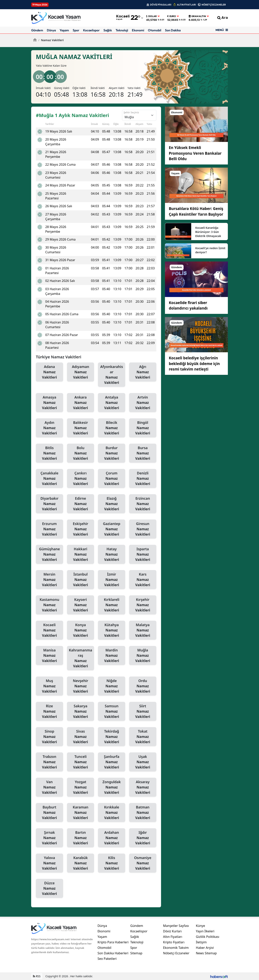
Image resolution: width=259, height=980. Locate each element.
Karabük (81, 863)
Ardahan (112, 838)
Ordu (143, 686)
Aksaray (143, 787)
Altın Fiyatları (173, 937)
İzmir (112, 580)
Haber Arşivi (205, 948)
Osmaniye (143, 863)
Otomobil (155, 30)
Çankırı (81, 479)
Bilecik (112, 428)
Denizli (143, 479)
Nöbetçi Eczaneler (176, 953)
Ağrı (143, 372)
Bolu (81, 453)
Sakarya (81, 711)
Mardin (112, 656)
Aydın (49, 428)
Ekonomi (138, 30)
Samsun (112, 711)
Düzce (49, 888)
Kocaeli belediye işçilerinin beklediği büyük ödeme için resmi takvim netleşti (194, 364)
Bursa (143, 453)
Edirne (81, 504)
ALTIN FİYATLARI (186, 5)
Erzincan (143, 504)
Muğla (143, 656)
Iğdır (143, 838)
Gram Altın (197, 16)
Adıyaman (81, 372)
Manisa (49, 656)
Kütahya (112, 630)
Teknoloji (122, 30)
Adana (49, 372)
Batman (143, 813)
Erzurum (49, 529)
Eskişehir (81, 529)
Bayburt (49, 813)
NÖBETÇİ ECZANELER (214, 5)
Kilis (112, 863)
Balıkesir (81, 428)
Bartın (81, 838)
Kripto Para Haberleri (113, 942)
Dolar (151, 16)
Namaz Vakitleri (51, 40)
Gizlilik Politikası (208, 937)
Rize (49, 711)
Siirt (143, 711)
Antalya (112, 403)
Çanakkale (49, 479)
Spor (76, 30)
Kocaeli (49, 630)
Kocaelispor (91, 30)
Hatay (112, 554)
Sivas (81, 737)
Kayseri (81, 605)
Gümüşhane (49, 554)
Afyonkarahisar (112, 375)
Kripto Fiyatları (174, 942)
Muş (49, 686)
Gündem (37, 30)
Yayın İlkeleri (205, 931)
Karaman (81, 813)
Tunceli (81, 762)
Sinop (49, 737)
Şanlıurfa (112, 762)
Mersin (49, 580)
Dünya (51, 30)
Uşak (143, 762)
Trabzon (49, 762)
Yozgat (81, 787)
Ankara (81, 403)
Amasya (49, 403)
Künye (201, 926)
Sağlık (108, 30)
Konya (81, 630)
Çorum (112, 479)
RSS (37, 976)
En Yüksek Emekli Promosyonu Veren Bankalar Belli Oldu (195, 153)
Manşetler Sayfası (176, 926)
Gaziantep (112, 529)
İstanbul (81, 580)
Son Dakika (173, 30)
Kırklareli (112, 605)
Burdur (112, 453)
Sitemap (136, 953)
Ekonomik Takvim (176, 948)
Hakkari (81, 554)
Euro (172, 16)
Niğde (112, 686)
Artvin (143, 403)
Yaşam (64, 30)
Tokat (143, 737)
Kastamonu (49, 605)
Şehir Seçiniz (131, 112)
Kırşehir (143, 605)
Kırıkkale (112, 813)
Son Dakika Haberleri (113, 953)
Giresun (143, 529)
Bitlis (49, 453)
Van (49, 787)
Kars (143, 580)
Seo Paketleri (107, 959)
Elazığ (112, 504)
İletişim (201, 942)
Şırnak (49, 838)
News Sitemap (206, 953)
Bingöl (143, 428)
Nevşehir (81, 686)
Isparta (143, 554)
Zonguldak (112, 787)
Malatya (143, 630)
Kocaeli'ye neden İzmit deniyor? (210, 250)
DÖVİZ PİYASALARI (161, 5)
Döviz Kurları (172, 931)
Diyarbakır (49, 504)
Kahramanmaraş (81, 658)
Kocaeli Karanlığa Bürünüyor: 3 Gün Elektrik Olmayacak (208, 232)
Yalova (49, 863)
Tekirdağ (112, 737)
